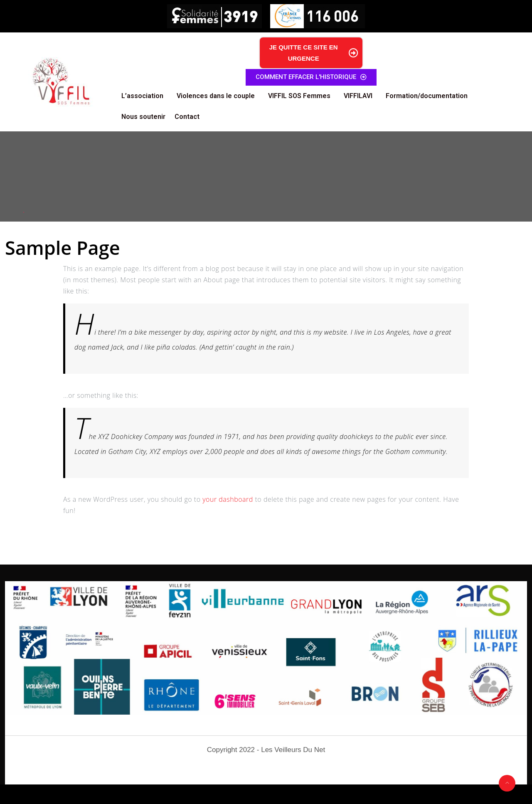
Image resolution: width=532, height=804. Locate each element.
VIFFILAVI (358, 96)
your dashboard (228, 499)
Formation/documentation (427, 96)
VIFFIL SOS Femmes (299, 96)
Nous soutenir (143, 117)
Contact (187, 117)
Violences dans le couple (216, 96)
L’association (142, 96)
